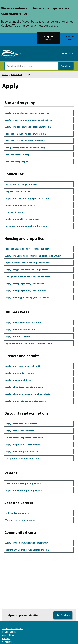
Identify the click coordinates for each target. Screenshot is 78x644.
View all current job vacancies (20, 520)
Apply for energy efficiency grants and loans (28, 297)
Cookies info (70, 38)
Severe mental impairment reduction (24, 438)
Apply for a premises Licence (20, 373)
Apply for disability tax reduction (22, 451)
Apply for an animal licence (19, 380)
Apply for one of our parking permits (24, 490)
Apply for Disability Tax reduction (22, 219)
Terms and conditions (13, 628)
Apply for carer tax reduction (20, 431)
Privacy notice (9, 632)
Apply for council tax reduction (21, 205)
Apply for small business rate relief (23, 322)
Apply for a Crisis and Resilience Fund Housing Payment (33, 256)
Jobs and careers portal (18, 513)
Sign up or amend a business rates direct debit (29, 343)
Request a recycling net (17, 162)
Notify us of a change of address (22, 184)
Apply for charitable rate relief (21, 329)
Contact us (7, 642)
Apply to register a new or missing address (27, 270)
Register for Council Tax (18, 191)
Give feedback (63, 615)
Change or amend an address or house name (28, 277)
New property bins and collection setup (25, 148)
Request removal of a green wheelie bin (26, 134)
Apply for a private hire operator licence (26, 401)
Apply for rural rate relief (18, 336)
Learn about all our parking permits (23, 483)
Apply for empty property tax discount (25, 284)
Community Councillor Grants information (27, 550)
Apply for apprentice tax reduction (23, 444)
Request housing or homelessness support (27, 249)
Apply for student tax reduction (21, 424)
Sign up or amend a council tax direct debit (27, 226)
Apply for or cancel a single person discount (28, 198)
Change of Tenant (15, 212)
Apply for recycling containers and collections (29, 120)
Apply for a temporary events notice (24, 366)
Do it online (17, 74)
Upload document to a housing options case (28, 263)
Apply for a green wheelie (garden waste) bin (28, 127)
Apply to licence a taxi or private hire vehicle (28, 394)
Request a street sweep (17, 155)
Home (5, 74)
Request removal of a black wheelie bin (25, 141)
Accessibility (8, 635)
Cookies (6, 638)
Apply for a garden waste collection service (27, 113)
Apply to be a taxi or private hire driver (25, 387)
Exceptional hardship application (22, 458)
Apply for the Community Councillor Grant (27, 543)
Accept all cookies (49, 38)
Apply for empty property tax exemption (26, 290)
